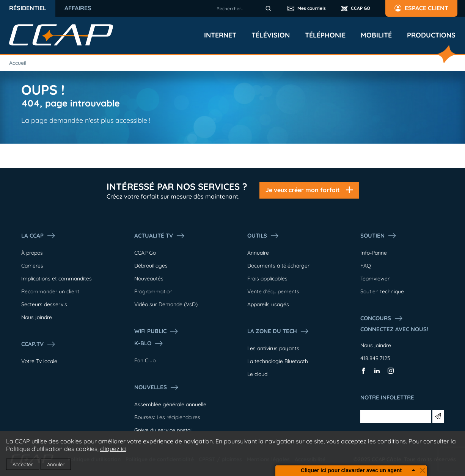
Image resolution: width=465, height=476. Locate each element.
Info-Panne (374, 253)
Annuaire (258, 253)
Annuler (56, 464)
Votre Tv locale (39, 361)
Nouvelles (157, 387)
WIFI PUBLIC (156, 331)
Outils (263, 236)
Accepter (23, 464)
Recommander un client (50, 291)
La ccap (38, 236)
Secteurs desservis (44, 304)
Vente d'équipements (273, 291)
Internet (220, 35)
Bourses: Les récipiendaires (167, 417)
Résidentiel (28, 8)
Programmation (153, 291)
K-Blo (149, 343)
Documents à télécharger (278, 266)
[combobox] (245, 8)
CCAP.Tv (38, 344)
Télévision (271, 35)
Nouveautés (149, 279)
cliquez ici (113, 449)
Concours (382, 318)
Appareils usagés (268, 304)
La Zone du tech (278, 331)
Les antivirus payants (273, 348)
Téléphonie (325, 35)
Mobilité (376, 35)
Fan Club (145, 360)
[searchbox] (245, 8)
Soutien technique (382, 291)
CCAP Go (145, 253)
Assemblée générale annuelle (170, 404)
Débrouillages (151, 266)
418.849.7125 (375, 358)
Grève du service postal (163, 430)
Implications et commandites (57, 279)
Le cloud (257, 374)
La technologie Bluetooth (278, 361)
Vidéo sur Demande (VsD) (166, 304)
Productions (431, 35)
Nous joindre (37, 317)
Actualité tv (160, 236)
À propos (32, 253)
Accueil (18, 63)
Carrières (32, 266)
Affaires (78, 8)
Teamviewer (375, 279)
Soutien (379, 236)
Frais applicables (267, 279)
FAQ (366, 266)
